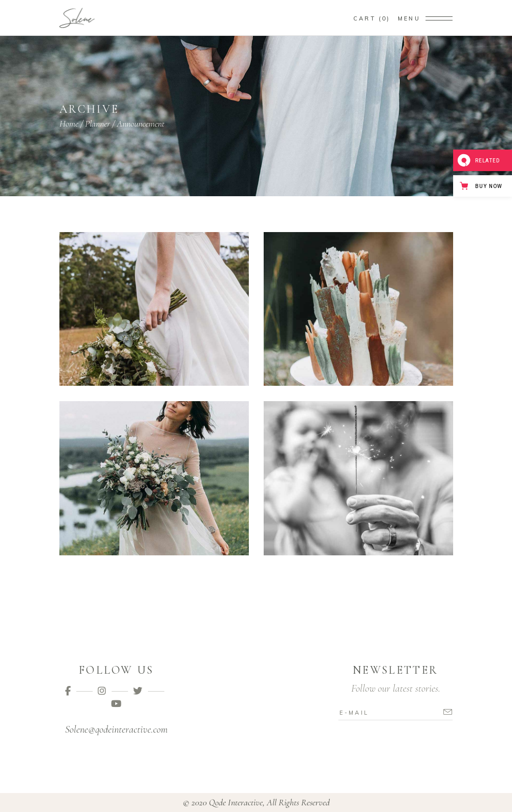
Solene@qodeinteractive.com (116, 730)
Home (69, 123)
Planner (98, 123)
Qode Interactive (236, 802)
